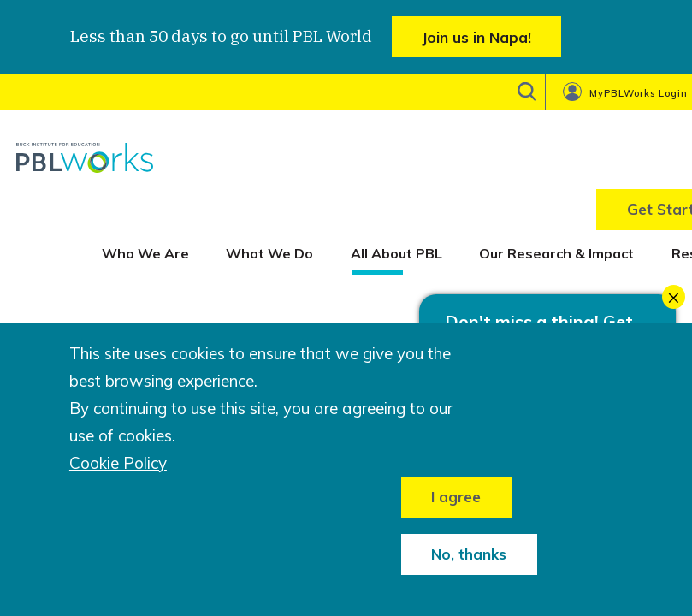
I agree (456, 497)
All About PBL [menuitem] (396, 253)
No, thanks (469, 554)
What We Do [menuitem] (269, 253)
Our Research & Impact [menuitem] (556, 253)
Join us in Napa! (476, 37)
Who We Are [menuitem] (145, 253)
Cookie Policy (118, 463)
